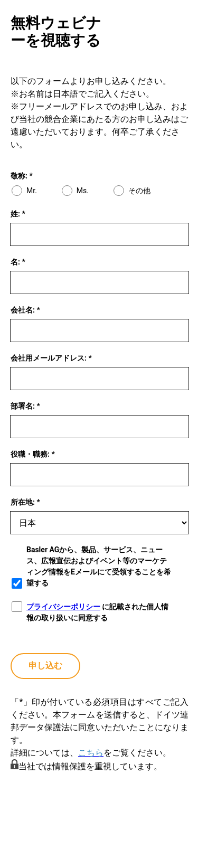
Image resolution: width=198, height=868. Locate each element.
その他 (139, 191)
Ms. (83, 191)
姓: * (18, 214)
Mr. (32, 191)
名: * (18, 262)
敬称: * (22, 176)
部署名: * (25, 406)
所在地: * (25, 502)
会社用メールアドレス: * (51, 358)
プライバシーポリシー (63, 607)
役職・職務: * (33, 454)
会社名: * (25, 310)
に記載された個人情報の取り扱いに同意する (97, 612)
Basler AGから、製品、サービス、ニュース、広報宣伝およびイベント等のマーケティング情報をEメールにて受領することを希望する (99, 566)
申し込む (45, 666)
